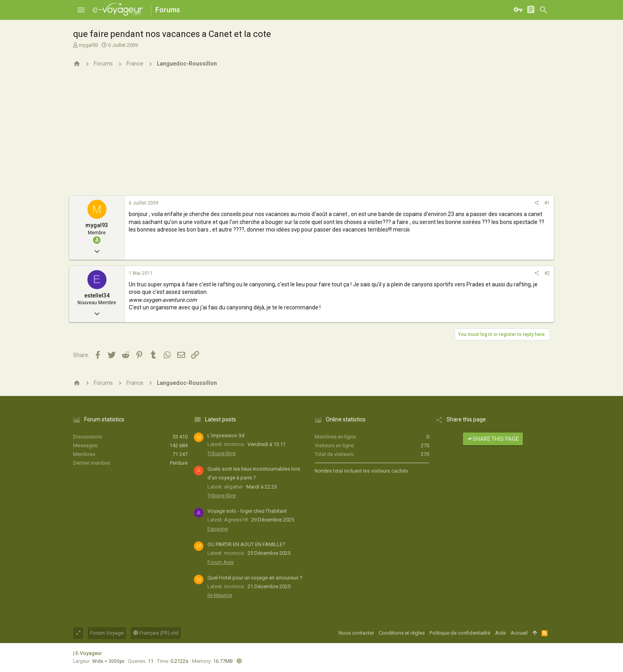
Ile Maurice (220, 595)
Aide (500, 633)
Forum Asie (221, 562)
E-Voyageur (89, 653)
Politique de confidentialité (460, 633)
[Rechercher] (544, 10)
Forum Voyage (107, 633)
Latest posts (221, 419)
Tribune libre (222, 453)
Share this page (493, 439)
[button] (81, 10)
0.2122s (179, 661)
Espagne (218, 529)
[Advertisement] (311, 136)
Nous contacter (356, 633)
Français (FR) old (156, 633)
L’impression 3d (226, 435)
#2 (547, 273)
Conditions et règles (402, 633)
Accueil (519, 633)
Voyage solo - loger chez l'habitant (247, 511)
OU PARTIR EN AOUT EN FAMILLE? (246, 544)
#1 (547, 203)
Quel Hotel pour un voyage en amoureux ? (255, 578)
